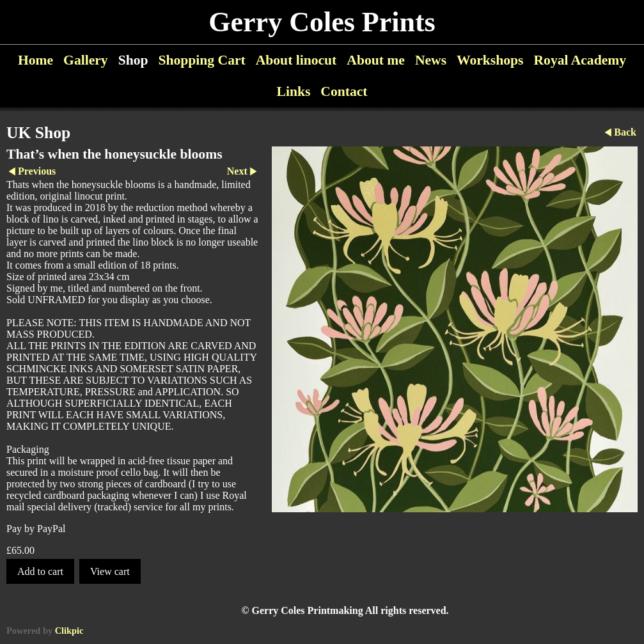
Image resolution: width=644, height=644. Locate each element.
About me (376, 60)
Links (294, 91)
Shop (133, 60)
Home (35, 60)
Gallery (86, 60)
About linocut (296, 60)
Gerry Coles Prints (322, 22)
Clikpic (69, 631)
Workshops (490, 60)
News (431, 60)
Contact (344, 91)
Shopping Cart (202, 60)
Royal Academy (580, 60)
